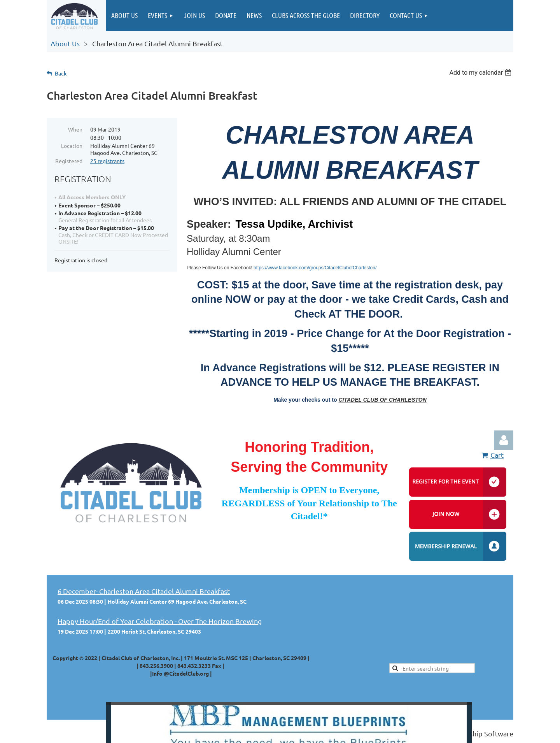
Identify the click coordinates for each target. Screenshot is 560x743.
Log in (504, 440)
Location (72, 146)
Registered (69, 161)
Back (61, 73)
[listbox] (481, 73)
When (75, 129)
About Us (65, 43)
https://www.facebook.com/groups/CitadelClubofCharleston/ (315, 268)
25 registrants (107, 161)
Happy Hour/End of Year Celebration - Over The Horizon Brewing (160, 621)
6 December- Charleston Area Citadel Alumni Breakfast (144, 591)
